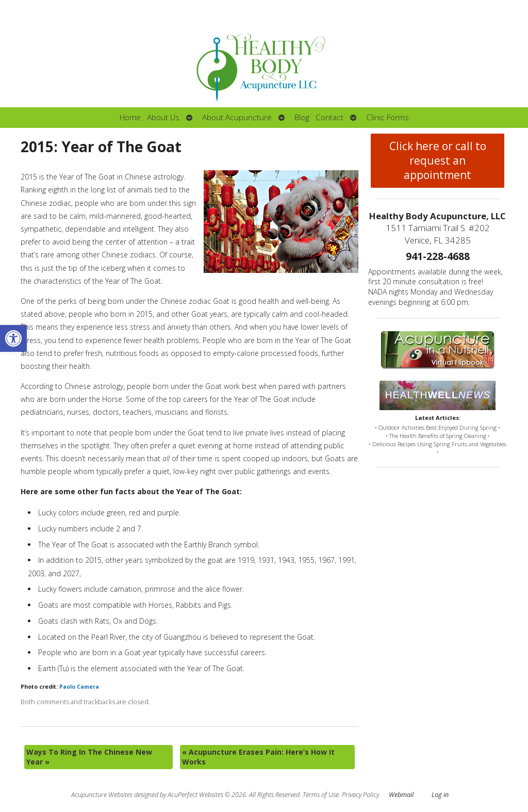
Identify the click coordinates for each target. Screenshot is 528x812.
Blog (302, 117)
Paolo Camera (79, 687)
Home (130, 117)
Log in (440, 795)
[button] (13, 338)
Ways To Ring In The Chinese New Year (89, 757)
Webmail (401, 795)
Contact (329, 117)
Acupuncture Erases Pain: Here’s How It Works (258, 757)
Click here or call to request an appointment (438, 160)
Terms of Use (321, 795)
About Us (163, 117)
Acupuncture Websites (102, 795)
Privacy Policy (360, 795)
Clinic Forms (387, 117)
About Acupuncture (237, 117)
